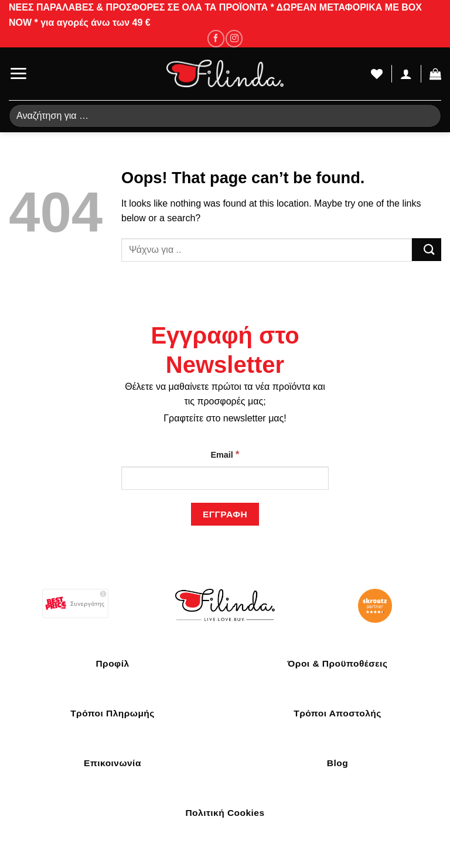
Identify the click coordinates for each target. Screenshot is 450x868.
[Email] (225, 478)
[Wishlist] (377, 74)
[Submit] (427, 250)
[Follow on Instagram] (234, 38)
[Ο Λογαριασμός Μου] (406, 74)
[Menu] (18, 73)
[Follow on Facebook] (216, 38)
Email (225, 454)
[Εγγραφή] (225, 514)
